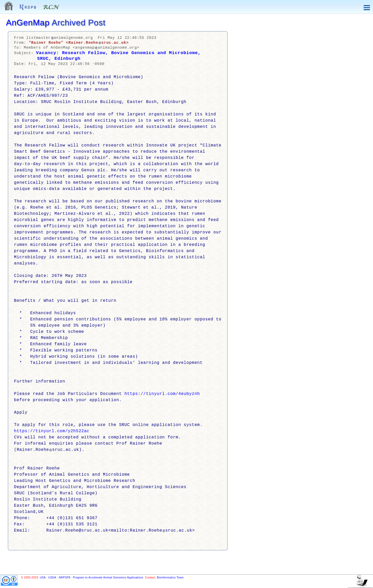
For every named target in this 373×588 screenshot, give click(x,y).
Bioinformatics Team (170, 578)
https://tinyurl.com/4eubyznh (162, 394)
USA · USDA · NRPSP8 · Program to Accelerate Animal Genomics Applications (92, 578)
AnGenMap (28, 23)
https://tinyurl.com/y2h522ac (52, 431)
